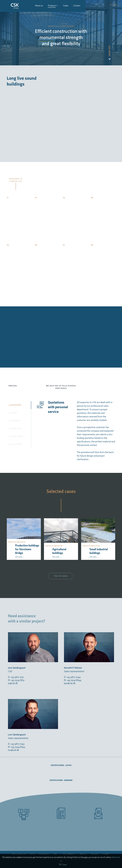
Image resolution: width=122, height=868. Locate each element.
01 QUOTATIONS (15, 405)
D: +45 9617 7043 (16, 744)
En (115, 5)
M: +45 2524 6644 (73, 680)
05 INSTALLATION (16, 436)
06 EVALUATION (15, 444)
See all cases (61, 576)
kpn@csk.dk (70, 683)
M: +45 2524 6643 (17, 747)
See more (109, 53)
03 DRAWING (14, 421)
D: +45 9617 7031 (16, 677)
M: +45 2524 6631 (16, 680)
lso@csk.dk (13, 750)
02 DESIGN (13, 413)
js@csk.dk (13, 683)
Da (112, 5)
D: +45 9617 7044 (72, 677)
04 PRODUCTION (15, 429)
